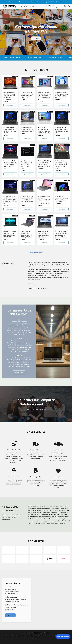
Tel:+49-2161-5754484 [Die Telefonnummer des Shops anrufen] (12, 608)
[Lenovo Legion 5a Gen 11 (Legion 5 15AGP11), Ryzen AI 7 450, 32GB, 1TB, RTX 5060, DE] (10, 160)
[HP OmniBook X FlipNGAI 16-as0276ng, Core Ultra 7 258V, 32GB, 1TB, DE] (62, 195)
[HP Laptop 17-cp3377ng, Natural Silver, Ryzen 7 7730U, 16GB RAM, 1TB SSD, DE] (45, 126)
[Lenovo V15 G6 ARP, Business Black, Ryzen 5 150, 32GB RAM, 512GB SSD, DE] (10, 126)
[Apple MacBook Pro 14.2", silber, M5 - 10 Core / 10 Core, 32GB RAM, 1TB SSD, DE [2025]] (27, 160)
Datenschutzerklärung (31, 636)
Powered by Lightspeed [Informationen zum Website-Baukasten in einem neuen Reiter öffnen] (36, 641)
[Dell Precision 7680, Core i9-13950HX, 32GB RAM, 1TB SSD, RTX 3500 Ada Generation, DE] (45, 91)
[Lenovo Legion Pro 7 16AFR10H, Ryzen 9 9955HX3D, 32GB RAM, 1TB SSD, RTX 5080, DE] (27, 230)
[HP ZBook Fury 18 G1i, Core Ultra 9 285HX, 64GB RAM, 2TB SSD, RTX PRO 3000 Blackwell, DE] (10, 91)
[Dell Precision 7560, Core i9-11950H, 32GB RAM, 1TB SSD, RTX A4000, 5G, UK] (45, 230)
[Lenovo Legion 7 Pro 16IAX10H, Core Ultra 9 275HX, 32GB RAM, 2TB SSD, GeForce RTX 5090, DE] (10, 195)
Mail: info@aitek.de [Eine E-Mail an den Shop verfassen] (11, 610)
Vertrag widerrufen (63, 637)
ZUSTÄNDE (34, 6)
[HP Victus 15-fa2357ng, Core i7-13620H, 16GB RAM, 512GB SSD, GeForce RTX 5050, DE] (45, 160)
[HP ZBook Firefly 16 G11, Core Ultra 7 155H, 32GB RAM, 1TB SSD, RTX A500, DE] (27, 91)
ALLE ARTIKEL (24, 6)
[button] (10, 6)
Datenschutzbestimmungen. (14, 484)
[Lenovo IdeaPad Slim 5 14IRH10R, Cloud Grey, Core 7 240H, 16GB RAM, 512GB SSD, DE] (62, 91)
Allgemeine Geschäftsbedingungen (15, 636)
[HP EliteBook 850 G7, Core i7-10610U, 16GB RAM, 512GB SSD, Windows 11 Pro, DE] (62, 230)
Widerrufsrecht (42, 636)
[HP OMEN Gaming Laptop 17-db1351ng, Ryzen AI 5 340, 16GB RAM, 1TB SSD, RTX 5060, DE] (62, 160)
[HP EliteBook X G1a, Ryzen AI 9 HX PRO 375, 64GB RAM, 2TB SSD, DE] (27, 126)
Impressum (51, 636)
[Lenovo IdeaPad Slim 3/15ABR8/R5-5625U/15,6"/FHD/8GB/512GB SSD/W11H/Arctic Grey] (45, 195)
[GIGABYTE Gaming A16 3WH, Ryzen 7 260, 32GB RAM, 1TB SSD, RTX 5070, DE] (10, 230)
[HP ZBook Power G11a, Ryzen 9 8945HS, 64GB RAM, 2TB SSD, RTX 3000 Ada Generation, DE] (27, 195)
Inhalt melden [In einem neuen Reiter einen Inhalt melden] (36, 638)
